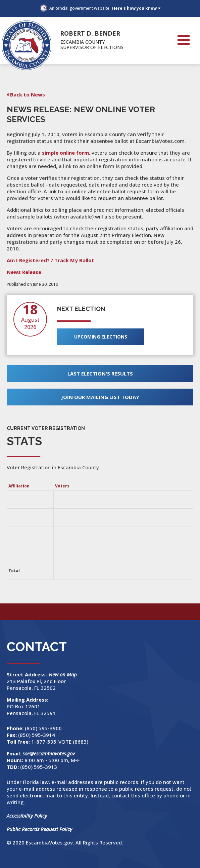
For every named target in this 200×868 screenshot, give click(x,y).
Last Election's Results (100, 373)
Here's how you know (134, 8)
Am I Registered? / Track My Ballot (51, 260)
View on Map (63, 674)
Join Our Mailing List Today (100, 397)
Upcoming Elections (101, 337)
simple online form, (66, 153)
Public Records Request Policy (39, 829)
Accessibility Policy (27, 816)
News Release (24, 272)
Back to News (28, 94)
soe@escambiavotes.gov (49, 753)
